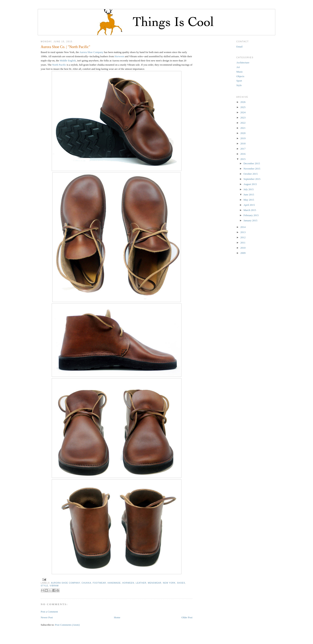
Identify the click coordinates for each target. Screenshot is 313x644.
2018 (243, 143)
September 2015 (252, 179)
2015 (243, 159)
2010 (243, 248)
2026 (243, 102)
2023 (243, 118)
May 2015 (249, 200)
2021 (243, 128)
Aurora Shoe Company (91, 52)
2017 (243, 149)
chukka (86, 583)
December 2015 (252, 163)
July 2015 (249, 189)
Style (44, 586)
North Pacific (59, 65)
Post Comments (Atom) (67, 625)
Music (240, 72)
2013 (243, 232)
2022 (243, 123)
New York (169, 583)
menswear (155, 583)
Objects (240, 76)
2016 (243, 154)
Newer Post (47, 617)
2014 (243, 227)
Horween (119, 56)
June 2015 (249, 194)
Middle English (68, 61)
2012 (243, 237)
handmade (114, 583)
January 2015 (251, 220)
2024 (243, 112)
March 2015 (250, 210)
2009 (243, 253)
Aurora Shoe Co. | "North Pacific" (65, 47)
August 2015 (250, 184)
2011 (243, 243)
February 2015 (251, 215)
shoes (181, 583)
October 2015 (251, 174)
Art (238, 67)
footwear (100, 583)
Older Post (187, 617)
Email (239, 47)
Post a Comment (49, 612)
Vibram (54, 586)
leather (141, 583)
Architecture (243, 63)
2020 (243, 133)
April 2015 (249, 205)
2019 (243, 138)
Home (117, 617)
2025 (243, 107)
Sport (239, 81)
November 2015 (252, 169)
